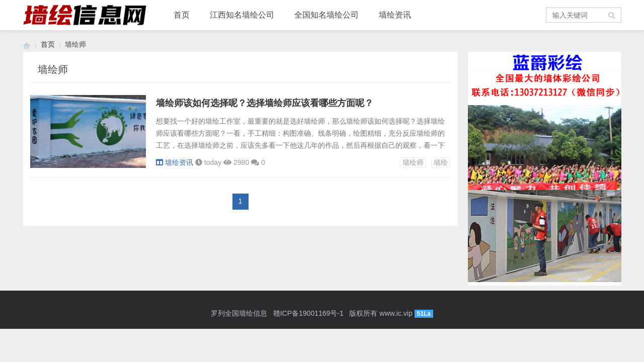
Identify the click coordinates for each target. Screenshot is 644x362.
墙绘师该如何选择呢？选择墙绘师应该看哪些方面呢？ (265, 103)
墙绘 (441, 162)
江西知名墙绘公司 (242, 15)
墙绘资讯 (395, 15)
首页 (182, 15)
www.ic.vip (396, 313)
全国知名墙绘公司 (327, 15)
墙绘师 (413, 162)
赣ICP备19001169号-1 (308, 313)
